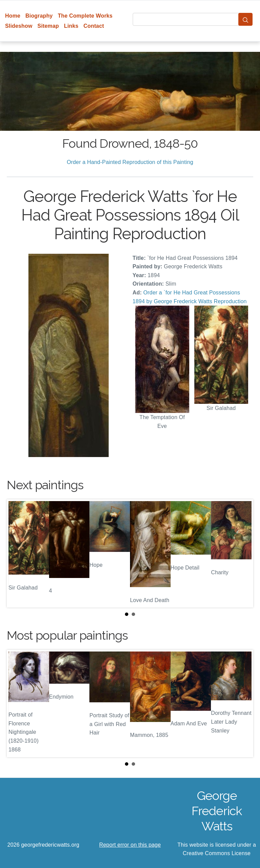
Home (13, 16)
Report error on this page (130, 845)
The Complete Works (85, 16)
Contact (94, 26)
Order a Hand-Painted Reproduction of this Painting (130, 162)
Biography (39, 16)
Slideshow (19, 26)
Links (71, 26)
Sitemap (48, 26)
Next (243, 553)
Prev (17, 553)
